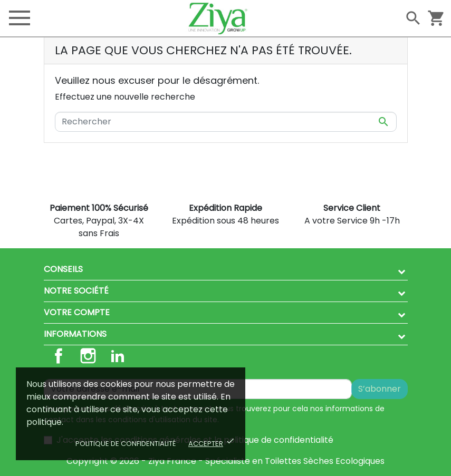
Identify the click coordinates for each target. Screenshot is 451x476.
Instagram (88, 356)
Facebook (59, 356)
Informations (75, 334)
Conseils (63, 269)
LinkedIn (118, 356)
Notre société (76, 291)
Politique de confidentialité (126, 444)
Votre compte (77, 312)
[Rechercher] (226, 122)
